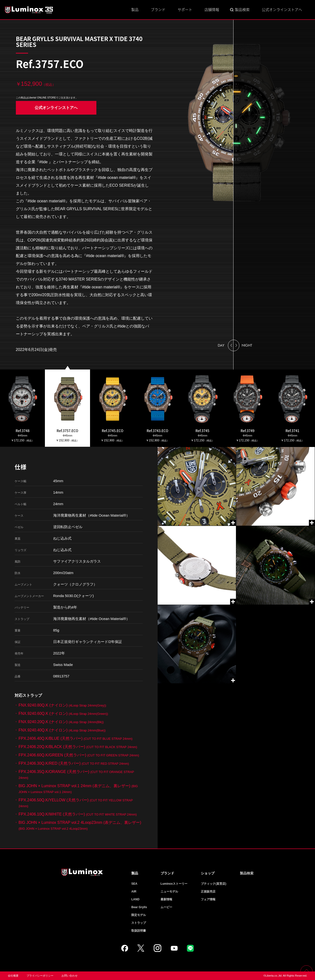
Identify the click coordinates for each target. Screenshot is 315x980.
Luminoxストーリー (174, 884)
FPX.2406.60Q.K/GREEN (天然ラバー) (79, 755)
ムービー (166, 907)
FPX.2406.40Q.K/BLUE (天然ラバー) (76, 738)
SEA (134, 884)
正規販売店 (208, 892)
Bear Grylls (139, 907)
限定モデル (139, 915)
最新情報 (166, 899)
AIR (134, 892)
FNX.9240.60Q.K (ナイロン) (63, 713)
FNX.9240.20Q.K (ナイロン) (61, 722)
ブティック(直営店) (213, 884)
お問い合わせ (70, 976)
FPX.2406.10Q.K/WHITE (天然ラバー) (78, 814)
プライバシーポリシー (40, 976)
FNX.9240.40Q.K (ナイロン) (62, 730)
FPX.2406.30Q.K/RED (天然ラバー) (74, 763)
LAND (135, 899)
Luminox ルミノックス (29, 10)
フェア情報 (208, 899)
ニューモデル (169, 892)
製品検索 (242, 10)
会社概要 (13, 976)
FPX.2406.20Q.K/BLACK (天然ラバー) (78, 747)
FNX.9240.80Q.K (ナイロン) (62, 705)
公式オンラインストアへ (282, 10)
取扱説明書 (139, 931)
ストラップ (139, 923)
